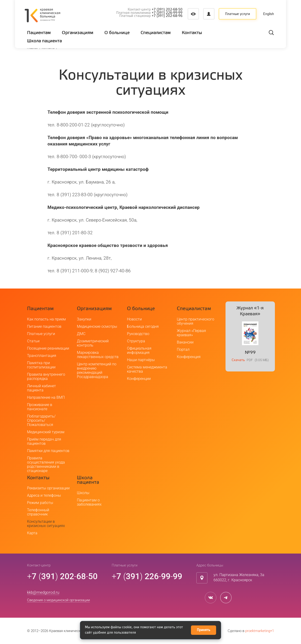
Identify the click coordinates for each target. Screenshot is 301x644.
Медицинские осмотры (97, 326)
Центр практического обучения (196, 321)
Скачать (238, 360)
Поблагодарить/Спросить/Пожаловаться (41, 420)
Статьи (33, 341)
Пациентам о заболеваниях (89, 502)
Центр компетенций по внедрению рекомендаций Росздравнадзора (97, 370)
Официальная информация (139, 350)
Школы (83, 493)
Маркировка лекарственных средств (98, 355)
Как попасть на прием (46, 319)
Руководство (138, 334)
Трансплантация (42, 356)
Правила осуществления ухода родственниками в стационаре (46, 464)
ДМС (81, 334)
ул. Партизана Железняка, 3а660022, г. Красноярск (239, 578)
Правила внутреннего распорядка (46, 377)
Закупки (84, 319)
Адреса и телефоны (44, 495)
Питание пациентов (44, 326)
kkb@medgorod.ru (43, 592)
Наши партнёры (141, 360)
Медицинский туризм (46, 432)
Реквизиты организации (48, 488)
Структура (136, 341)
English (269, 14)
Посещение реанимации (48, 348)
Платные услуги (238, 14)
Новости (134, 319)
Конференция (189, 357)
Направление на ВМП (46, 397)
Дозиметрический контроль (93, 343)
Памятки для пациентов (48, 451)
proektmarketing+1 (260, 631)
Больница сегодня (143, 326)
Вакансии (185, 342)
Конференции (139, 379)
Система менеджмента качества (147, 369)
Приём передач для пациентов (44, 441)
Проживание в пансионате (40, 407)
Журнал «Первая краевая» (191, 333)
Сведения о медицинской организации (58, 600)
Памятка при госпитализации (41, 365)
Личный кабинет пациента (42, 388)
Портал (183, 349)
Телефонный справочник (38, 512)
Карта (32, 533)
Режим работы (40, 503)
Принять (204, 630)
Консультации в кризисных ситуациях (46, 524)
